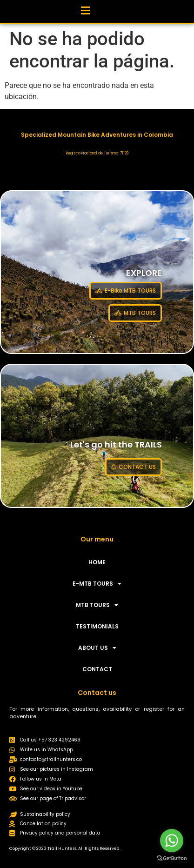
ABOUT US (97, 648)
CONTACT (97, 669)
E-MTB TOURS (97, 584)
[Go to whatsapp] (172, 841)
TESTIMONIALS (97, 626)
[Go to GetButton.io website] (172, 858)
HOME (97, 562)
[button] (85, 9)
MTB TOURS (97, 605)
